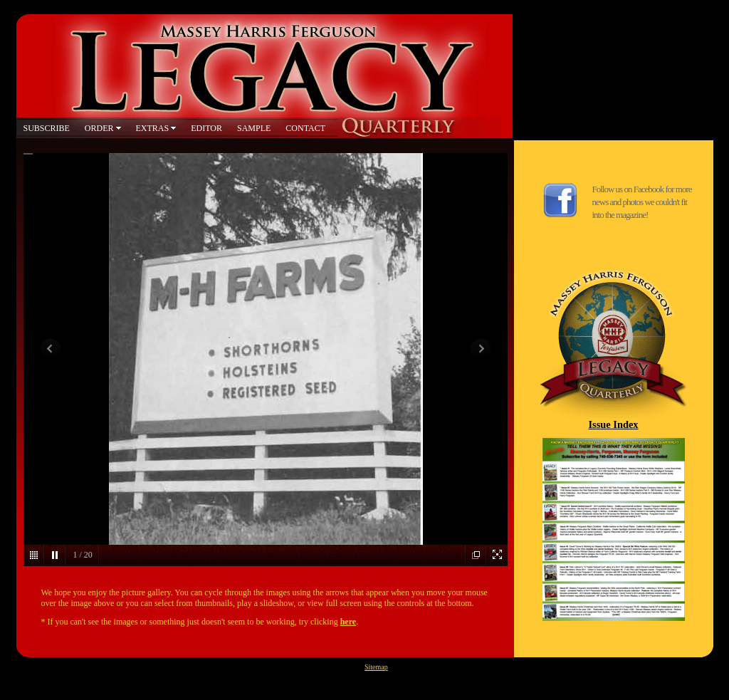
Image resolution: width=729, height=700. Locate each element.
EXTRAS (153, 128)
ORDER (99, 128)
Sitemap (376, 667)
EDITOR (206, 128)
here (348, 622)
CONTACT (305, 128)
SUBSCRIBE (47, 128)
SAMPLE (254, 128)
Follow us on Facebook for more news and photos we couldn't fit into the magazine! (642, 202)
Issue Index (614, 424)
